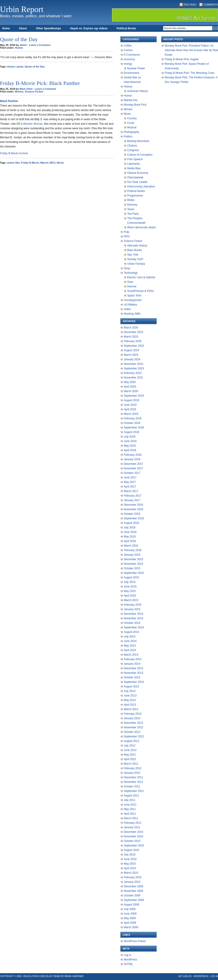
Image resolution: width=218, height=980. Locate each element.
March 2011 (131, 818)
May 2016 (130, 537)
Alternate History (137, 246)
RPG (127, 236)
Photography (131, 132)
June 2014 (130, 641)
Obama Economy (138, 173)
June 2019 (130, 405)
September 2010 (134, 846)
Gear (130, 282)
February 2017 (133, 496)
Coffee (128, 46)
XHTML (128, 964)
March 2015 (131, 600)
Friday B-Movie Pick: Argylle (182, 59)
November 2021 (133, 378)
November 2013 (133, 673)
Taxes (131, 209)
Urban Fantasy (136, 264)
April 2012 (130, 759)
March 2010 (131, 873)
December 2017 (133, 464)
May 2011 (130, 809)
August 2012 (131, 741)
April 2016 (130, 541)
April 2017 (130, 487)
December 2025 (133, 332)
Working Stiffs (132, 314)
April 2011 (130, 814)
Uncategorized (133, 300)
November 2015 (133, 564)
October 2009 (132, 895)
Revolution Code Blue (38, 976)
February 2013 (133, 714)
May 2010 (130, 864)
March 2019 (131, 414)
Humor (19, 48)
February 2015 (133, 605)
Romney (132, 205)
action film (14, 163)
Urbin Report (22, 9)
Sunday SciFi (135, 259)
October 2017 (132, 473)
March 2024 (131, 355)
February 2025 (133, 341)
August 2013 (131, 686)
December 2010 (133, 832)
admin (23, 45)
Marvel (44, 163)
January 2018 (132, 459)
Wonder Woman (33, 124)
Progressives (135, 196)
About (23, 28)
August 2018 (131, 432)
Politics (128, 137)
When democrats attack (141, 227)
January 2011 (132, 827)
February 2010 (133, 877)
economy (129, 59)
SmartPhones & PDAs (141, 291)
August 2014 (131, 632)
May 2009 (130, 918)
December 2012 (133, 723)
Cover (131, 123)
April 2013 (130, 705)
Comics (128, 50)
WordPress (130, 960)
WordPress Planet (135, 941)
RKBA (131, 200)
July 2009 (130, 909)
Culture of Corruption (140, 155)
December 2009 (133, 886)
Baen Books (135, 250)
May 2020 (130, 382)
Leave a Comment (40, 45)
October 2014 (132, 623)
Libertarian (134, 164)
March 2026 (131, 328)
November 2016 (133, 509)
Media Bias (134, 168)
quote (20, 67)
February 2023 (133, 373)
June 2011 (130, 805)
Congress (133, 150)
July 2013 (130, 691)
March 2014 (131, 655)
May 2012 (130, 755)
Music (127, 114)
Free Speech (135, 159)
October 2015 (132, 568)
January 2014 (132, 664)
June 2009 (130, 914)
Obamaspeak (135, 177)
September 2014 (134, 627)
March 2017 (131, 491)
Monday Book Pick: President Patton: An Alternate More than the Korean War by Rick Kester (191, 50)
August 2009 (131, 905)
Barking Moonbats (138, 141)
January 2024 (132, 359)
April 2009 (130, 923)
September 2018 (134, 428)
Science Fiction (34, 92)
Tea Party (133, 214)
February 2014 (133, 659)
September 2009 (134, 900)
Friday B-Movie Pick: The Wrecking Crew (189, 73)
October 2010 (132, 841)
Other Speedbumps (48, 28)
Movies (19, 92)
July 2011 (130, 800)
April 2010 (130, 868)
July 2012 (130, 746)
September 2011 (134, 791)
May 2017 (130, 482)
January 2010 (132, 882)
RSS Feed (190, 5)
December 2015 (133, 559)
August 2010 (131, 850)
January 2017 (132, 500)
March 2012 (131, 764)
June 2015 (130, 587)
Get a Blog (185, 976)
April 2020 (130, 387)
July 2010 (130, 855)
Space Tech (134, 296)
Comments (211, 5)
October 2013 (132, 677)
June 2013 (130, 696)
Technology (131, 273)
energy (128, 64)
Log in (128, 955)
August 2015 (131, 577)
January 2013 (132, 718)
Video (127, 309)
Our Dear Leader (137, 182)
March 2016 (131, 546)
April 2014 (130, 650)
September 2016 (134, 518)
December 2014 (133, 614)
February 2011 (133, 823)
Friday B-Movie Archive (14, 153)
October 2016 (132, 514)
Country (132, 118)
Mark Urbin (26, 89)
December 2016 (133, 505)
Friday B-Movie (30, 163)
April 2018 (130, 450)
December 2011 (133, 777)
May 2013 (130, 700)
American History (137, 91)
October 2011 (132, 786)
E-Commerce (132, 55)
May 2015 (130, 591)
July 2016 (130, 527)
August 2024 (131, 350)
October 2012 (132, 732)
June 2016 (130, 532)
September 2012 (134, 736)
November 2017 (133, 468)
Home (6, 28)
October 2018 (132, 423)
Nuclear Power (136, 68)
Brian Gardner (74, 976)
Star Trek (133, 255)
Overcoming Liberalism (141, 187)
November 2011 (133, 782)
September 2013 (134, 682)
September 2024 (134, 346)
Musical (132, 127)
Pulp (126, 232)
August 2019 (131, 400)
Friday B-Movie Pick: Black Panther (40, 83)
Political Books (126, 28)
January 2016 (132, 555)
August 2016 (131, 523)
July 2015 (130, 582)
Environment (131, 73)
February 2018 (133, 455)
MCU (53, 163)
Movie (60, 163)
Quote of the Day (19, 39)
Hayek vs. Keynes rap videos (89, 28)
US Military (130, 305)
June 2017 (130, 478)
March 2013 (131, 709)
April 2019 (130, 409)
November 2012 (133, 727)
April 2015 (130, 596)
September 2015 (134, 573)
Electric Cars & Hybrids (141, 277)
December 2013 (133, 668)
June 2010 (130, 859)
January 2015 (132, 609)
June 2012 (130, 750)
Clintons (132, 146)
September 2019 (134, 396)
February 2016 (133, 550)
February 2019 (133, 418)
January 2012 (132, 773)
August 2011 (131, 796)
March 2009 (131, 927)
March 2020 (131, 391)
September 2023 (134, 368)
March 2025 (131, 337)
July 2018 (130, 437)
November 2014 (133, 618)
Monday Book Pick (135, 105)
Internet (132, 286)
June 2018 (130, 441)
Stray (127, 268)
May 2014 (130, 646)
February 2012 (133, 768)
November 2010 (133, 836)
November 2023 (133, 364)
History (128, 87)
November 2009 (133, 891)
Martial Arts (131, 100)
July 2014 (130, 637)
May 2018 (130, 446)
